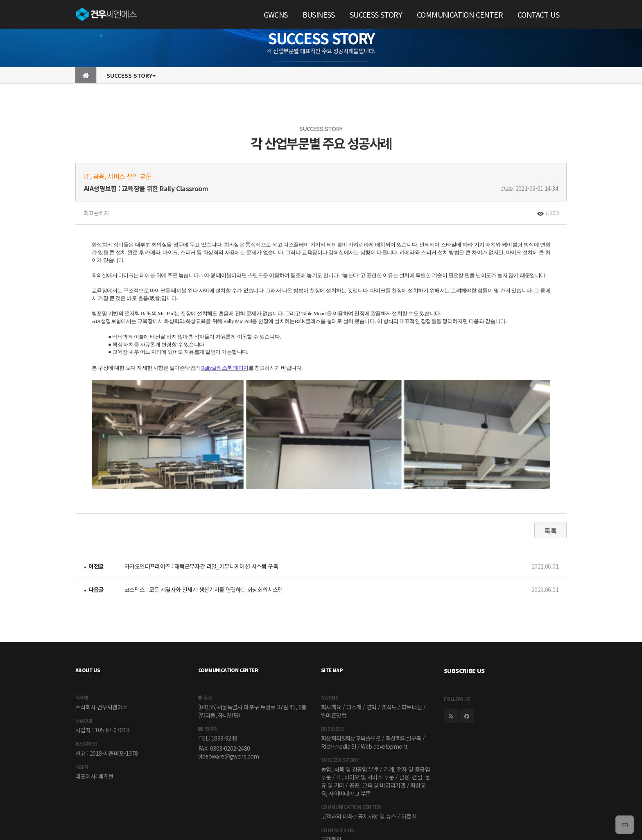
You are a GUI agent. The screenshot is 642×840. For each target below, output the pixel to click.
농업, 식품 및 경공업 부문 (350, 718)
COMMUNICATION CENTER (460, 14)
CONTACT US (538, 14)
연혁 (372, 656)
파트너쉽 (412, 656)
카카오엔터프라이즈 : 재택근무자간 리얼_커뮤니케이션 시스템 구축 (201, 515)
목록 (550, 480)
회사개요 (331, 656)
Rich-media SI (338, 695)
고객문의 (331, 789)
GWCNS (276, 14)
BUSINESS (319, 14)
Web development (384, 695)
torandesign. (552, 827)
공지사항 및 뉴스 (377, 765)
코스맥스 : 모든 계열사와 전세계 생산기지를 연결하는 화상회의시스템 (204, 539)
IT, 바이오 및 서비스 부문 (365, 727)
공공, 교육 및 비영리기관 (378, 734)
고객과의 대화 (337, 765)
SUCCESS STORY (376, 14)
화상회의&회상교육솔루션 (351, 687)
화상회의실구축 (404, 687)
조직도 (389, 656)
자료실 (409, 765)
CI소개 (354, 656)
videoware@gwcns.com (229, 706)
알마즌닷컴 (334, 664)
